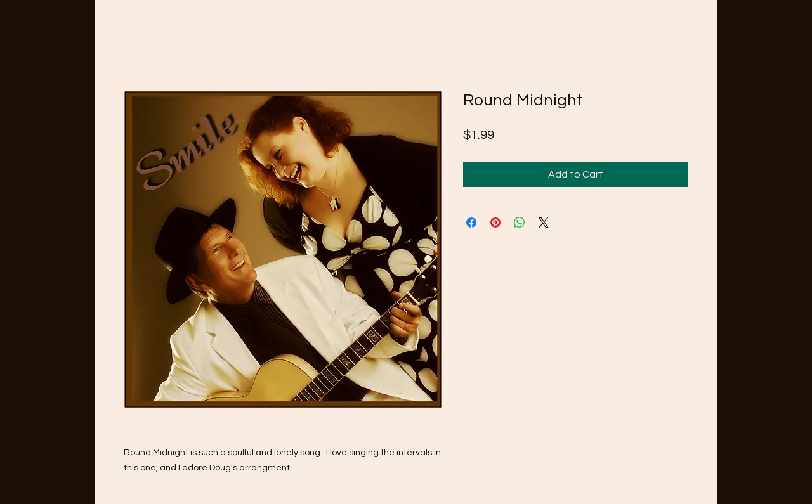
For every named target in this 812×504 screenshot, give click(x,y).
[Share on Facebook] (471, 223)
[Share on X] (544, 223)
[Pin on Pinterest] (495, 223)
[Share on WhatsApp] (520, 223)
